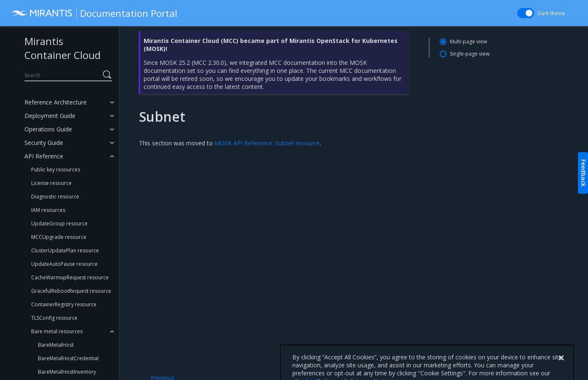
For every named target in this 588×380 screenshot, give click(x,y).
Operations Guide (48, 129)
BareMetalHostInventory (67, 372)
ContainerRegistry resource (64, 304)
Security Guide (44, 143)
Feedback (584, 173)
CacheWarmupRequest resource (70, 277)
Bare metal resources (57, 331)
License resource (51, 183)
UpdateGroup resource (59, 223)
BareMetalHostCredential (68, 358)
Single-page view (470, 54)
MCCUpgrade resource (59, 237)
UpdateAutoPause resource (64, 264)
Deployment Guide (50, 116)
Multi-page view (468, 41)
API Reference (44, 156)
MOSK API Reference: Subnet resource (267, 143)
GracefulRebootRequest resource (71, 291)
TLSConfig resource (54, 318)
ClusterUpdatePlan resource (65, 250)
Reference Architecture (56, 102)
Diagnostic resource (55, 197)
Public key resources (56, 170)
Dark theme (551, 13)
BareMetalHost (56, 345)
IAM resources (48, 210)
